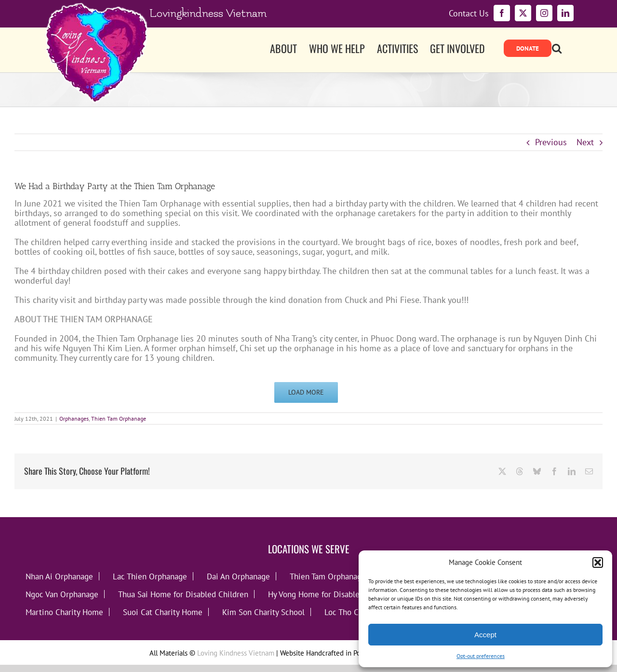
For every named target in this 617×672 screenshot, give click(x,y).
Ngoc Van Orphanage (62, 594)
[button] (598, 562)
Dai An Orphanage (238, 576)
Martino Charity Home (64, 612)
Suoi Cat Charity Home (163, 612)
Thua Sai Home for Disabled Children (183, 594)
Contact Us (469, 14)
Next (585, 142)
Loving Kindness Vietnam (236, 653)
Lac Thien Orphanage (150, 576)
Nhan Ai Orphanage (59, 576)
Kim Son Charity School (263, 612)
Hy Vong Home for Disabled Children (332, 594)
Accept (485, 635)
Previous (551, 142)
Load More (306, 392)
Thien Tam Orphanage (119, 418)
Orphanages (74, 418)
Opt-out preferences (481, 656)
